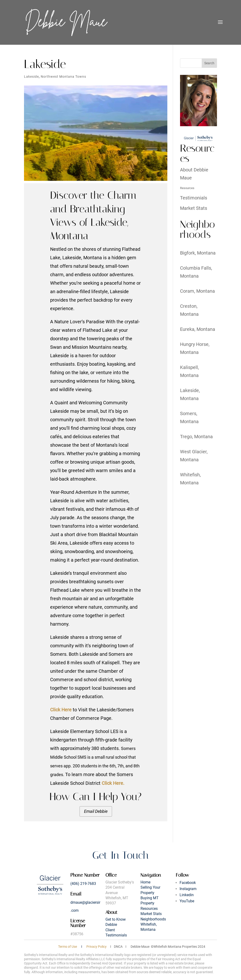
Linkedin (187, 895)
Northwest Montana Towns (63, 77)
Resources (187, 188)
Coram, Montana (197, 291)
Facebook (188, 883)
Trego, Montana (196, 437)
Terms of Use (68, 947)
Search (209, 63)
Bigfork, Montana (198, 253)
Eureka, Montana (198, 329)
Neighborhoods (153, 919)
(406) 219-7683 (83, 884)
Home (145, 882)
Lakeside (31, 77)
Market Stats (194, 208)
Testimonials (194, 198)
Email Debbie (96, 811)
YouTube (187, 901)
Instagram (188, 889)
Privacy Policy (96, 947)
